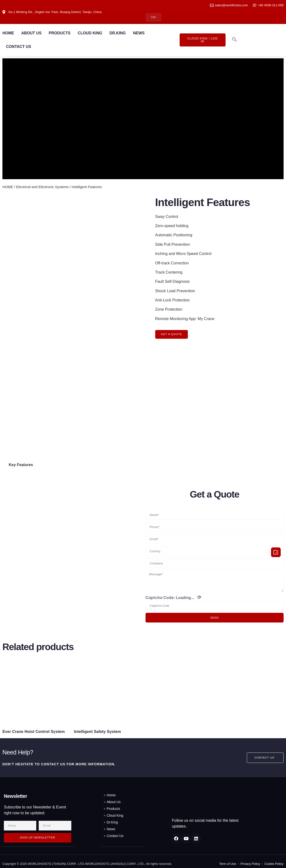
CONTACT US (19, 47)
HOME (8, 33)
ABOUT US (31, 33)
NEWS (139, 33)
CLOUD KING (90, 33)
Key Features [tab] (21, 460)
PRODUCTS (60, 33)
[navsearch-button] (235, 40)
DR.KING (118, 33)
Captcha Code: (174, 594)
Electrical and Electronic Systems (42, 187)
